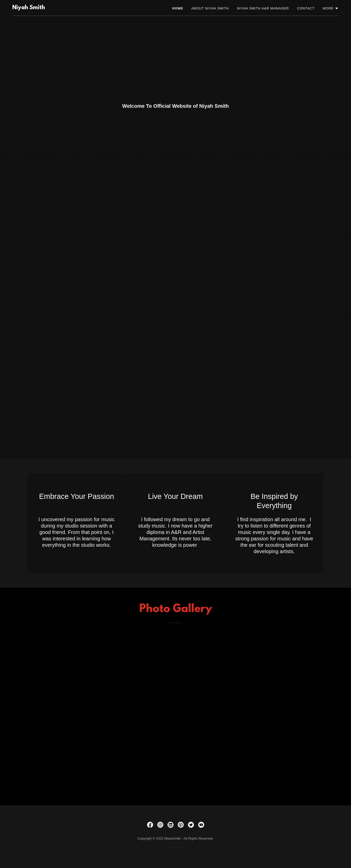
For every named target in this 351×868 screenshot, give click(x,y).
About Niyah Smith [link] (210, 8)
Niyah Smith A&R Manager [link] (263, 8)
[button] (331, 8)
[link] (29, 8)
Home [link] (178, 8)
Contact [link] (306, 8)
